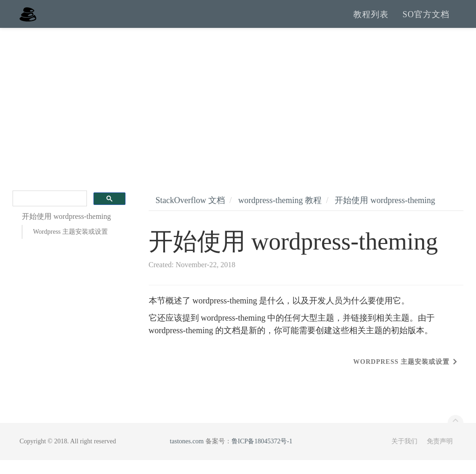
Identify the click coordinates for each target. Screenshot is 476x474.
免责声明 (440, 455)
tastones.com (187, 455)
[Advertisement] (238, 112)
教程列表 (371, 21)
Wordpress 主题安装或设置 (70, 246)
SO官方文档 (426, 21)
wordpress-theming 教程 (280, 214)
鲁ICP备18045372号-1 (262, 455)
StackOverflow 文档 (190, 214)
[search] (49, 213)
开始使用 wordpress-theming (385, 214)
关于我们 (404, 455)
